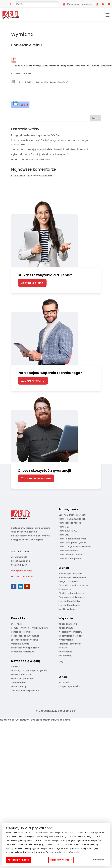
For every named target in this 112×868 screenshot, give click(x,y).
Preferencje (99, 860)
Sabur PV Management (70, 559)
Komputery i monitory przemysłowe (29, 628)
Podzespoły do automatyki (25, 636)
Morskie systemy (67, 609)
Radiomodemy (19, 686)
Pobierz (20, 104)
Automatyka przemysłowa (72, 577)
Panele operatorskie (21, 632)
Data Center (65, 589)
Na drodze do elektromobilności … (32, 160)
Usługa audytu (66, 628)
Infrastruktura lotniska (70, 601)
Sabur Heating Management (73, 539)
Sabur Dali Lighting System (72, 543)
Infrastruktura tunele (69, 605)
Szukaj (95, 118)
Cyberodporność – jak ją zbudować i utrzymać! (40, 154)
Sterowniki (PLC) (19, 682)
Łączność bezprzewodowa (25, 640)
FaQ (61, 662)
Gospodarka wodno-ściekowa (74, 585)
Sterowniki (16, 624)
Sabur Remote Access (70, 523)
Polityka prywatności (69, 686)
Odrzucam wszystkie (61, 860)
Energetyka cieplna (68, 581)
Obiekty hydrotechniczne (71, 593)
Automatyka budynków (70, 573)
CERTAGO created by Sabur (72, 515)
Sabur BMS (64, 535)
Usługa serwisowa (68, 624)
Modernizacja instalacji (70, 636)
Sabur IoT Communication (72, 519)
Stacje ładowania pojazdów (25, 648)
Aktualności (64, 682)
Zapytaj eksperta (33, 381)
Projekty (63, 648)
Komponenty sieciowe (23, 652)
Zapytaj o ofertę (32, 283)
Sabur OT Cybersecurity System (75, 547)
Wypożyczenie (66, 640)
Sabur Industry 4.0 (68, 531)
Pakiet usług (65, 656)
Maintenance (65, 652)
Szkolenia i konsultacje (70, 644)
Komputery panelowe (22, 678)
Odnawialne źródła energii (72, 597)
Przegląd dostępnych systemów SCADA (35, 135)
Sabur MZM (64, 527)
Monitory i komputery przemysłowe (29, 670)
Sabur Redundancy (68, 551)
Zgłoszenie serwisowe (36, 478)
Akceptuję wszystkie (18, 860)
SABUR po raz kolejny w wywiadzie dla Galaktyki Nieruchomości (49, 149)
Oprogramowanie (20, 644)
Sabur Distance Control (70, 555)
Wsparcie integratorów (70, 632)
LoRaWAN (16, 666)
